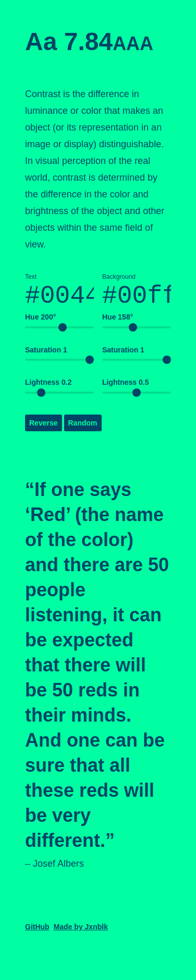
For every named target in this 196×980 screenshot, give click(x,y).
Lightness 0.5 (125, 388)
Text (59, 294)
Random (83, 429)
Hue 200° (40, 323)
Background (137, 294)
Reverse (44, 429)
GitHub (37, 932)
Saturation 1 (46, 356)
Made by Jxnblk (81, 932)
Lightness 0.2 (48, 388)
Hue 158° (118, 323)
